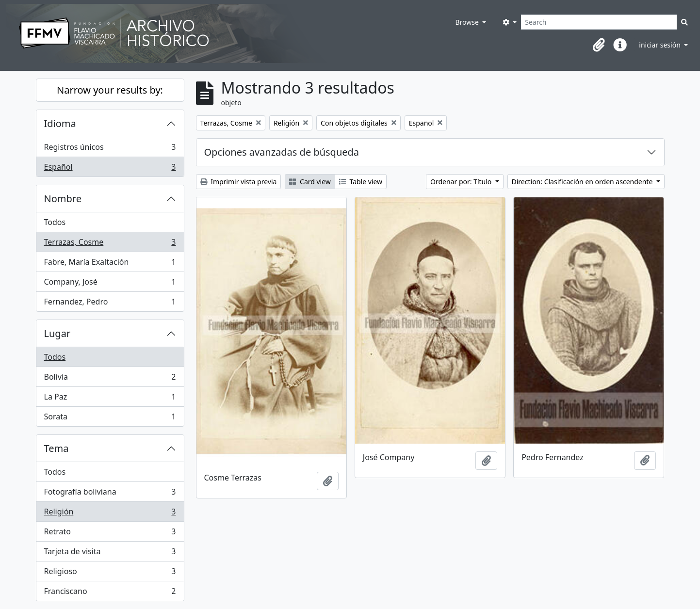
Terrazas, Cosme (110, 244)
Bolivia (110, 379)
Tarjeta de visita (110, 553)
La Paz (110, 399)
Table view (361, 182)
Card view (310, 182)
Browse (468, 22)
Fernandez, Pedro (110, 304)
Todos (55, 222)
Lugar (57, 333)
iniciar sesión (660, 45)
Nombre (63, 199)
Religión (110, 514)
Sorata (110, 418)
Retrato (110, 534)
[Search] (599, 22)
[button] (599, 45)
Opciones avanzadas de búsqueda (282, 152)
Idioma (60, 123)
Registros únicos (110, 149)
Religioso (110, 573)
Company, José (110, 284)
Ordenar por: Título (462, 182)
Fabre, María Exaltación (110, 264)
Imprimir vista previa (239, 182)
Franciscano (110, 593)
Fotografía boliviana (110, 494)
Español (110, 169)
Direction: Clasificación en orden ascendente (583, 182)
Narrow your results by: (110, 90)
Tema (57, 448)
